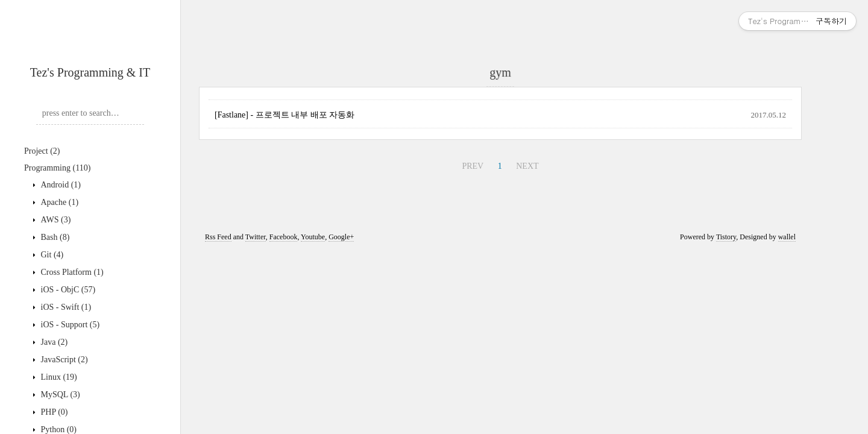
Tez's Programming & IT (90, 72)
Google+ (341, 237)
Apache (58, 202)
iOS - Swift (65, 307)
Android (60, 185)
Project (42, 151)
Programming (57, 168)
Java (53, 342)
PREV (473, 166)
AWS (55, 220)
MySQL (59, 395)
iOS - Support (69, 325)
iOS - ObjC (67, 290)
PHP (53, 412)
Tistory (726, 237)
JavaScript (63, 360)
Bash (54, 237)
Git (51, 255)
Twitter (256, 237)
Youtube (313, 237)
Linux (58, 377)
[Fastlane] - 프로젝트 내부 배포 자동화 (285, 115)
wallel (787, 237)
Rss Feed (218, 237)
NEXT (527, 166)
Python (58, 429)
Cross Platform (71, 272)
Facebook (284, 237)
